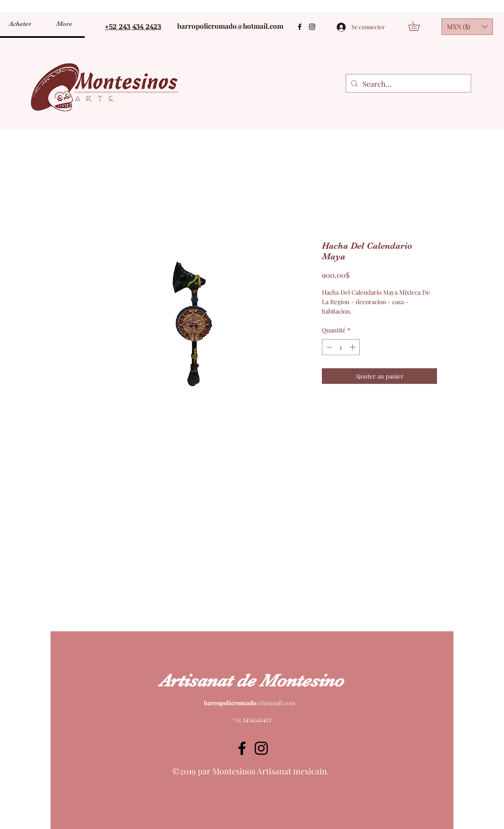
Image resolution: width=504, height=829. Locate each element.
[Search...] (408, 84)
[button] (418, 26)
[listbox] (467, 27)
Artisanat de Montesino (251, 681)
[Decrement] (329, 347)
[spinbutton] (341, 347)
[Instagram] (312, 27)
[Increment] (353, 347)
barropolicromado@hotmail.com (230, 26)
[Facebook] (300, 27)
